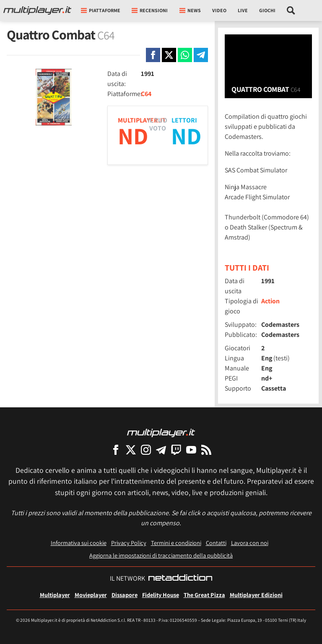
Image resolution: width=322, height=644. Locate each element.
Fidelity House (161, 595)
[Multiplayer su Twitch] (176, 450)
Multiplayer (55, 595)
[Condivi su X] (169, 55)
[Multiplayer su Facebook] (116, 450)
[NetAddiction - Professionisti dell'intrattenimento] (180, 579)
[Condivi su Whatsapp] (185, 55)
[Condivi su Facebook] (153, 55)
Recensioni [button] (150, 10)
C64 (146, 94)
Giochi (267, 10)
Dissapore (125, 595)
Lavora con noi (250, 543)
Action (270, 301)
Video (219, 10)
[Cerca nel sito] (291, 10)
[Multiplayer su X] (131, 450)
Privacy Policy (129, 543)
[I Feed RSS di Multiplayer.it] (206, 450)
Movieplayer (91, 595)
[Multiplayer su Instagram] (146, 450)
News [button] (190, 10)
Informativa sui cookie (79, 543)
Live (243, 10)
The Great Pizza (204, 595)
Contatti (216, 543)
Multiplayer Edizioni (256, 595)
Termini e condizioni (176, 543)
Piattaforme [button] (101, 10)
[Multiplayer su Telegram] (161, 450)
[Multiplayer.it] (37, 10)
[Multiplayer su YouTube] (191, 450)
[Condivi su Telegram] (201, 55)
